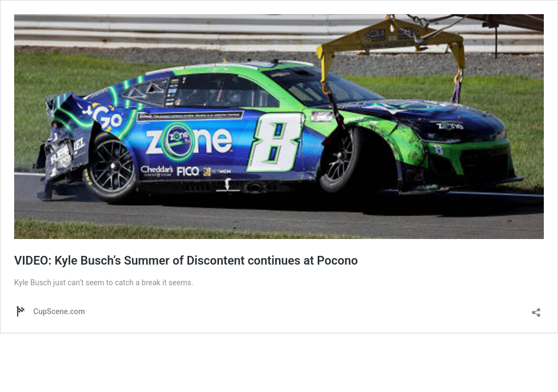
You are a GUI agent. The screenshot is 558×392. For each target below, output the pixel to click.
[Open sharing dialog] (536, 309)
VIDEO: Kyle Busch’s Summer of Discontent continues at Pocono (186, 261)
